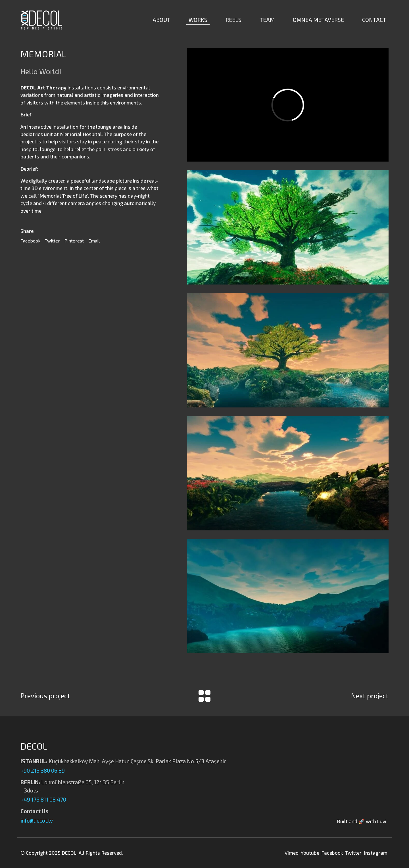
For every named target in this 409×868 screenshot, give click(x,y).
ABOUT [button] (161, 20)
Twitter (52, 241)
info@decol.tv (37, 820)
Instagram (376, 853)
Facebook (30, 241)
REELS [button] (233, 20)
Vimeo (292, 853)
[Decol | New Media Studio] (42, 20)
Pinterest (74, 241)
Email (94, 241)
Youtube (310, 853)
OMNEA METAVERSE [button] (318, 20)
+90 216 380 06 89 (43, 770)
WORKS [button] (198, 20)
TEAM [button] (267, 20)
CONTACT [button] (374, 20)
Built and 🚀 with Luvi (362, 821)
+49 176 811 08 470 (43, 799)
